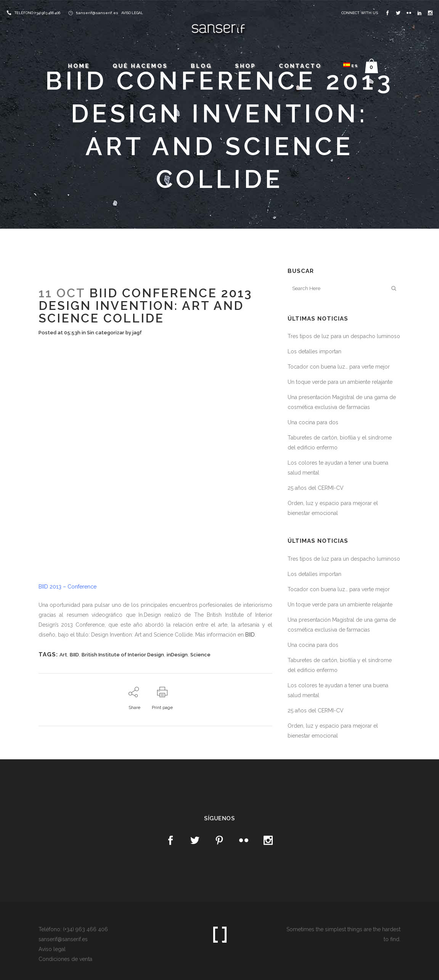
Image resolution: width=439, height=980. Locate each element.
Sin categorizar (106, 333)
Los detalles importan (314, 351)
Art (63, 655)
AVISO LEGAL (132, 13)
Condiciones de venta (65, 959)
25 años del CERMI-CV (316, 488)
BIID (250, 635)
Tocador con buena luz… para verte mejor (339, 367)
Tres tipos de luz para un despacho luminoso (344, 336)
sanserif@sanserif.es (97, 13)
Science (200, 655)
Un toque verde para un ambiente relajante (340, 382)
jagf (137, 333)
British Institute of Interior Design (123, 655)
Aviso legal (52, 949)
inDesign (177, 655)
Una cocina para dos (313, 422)
